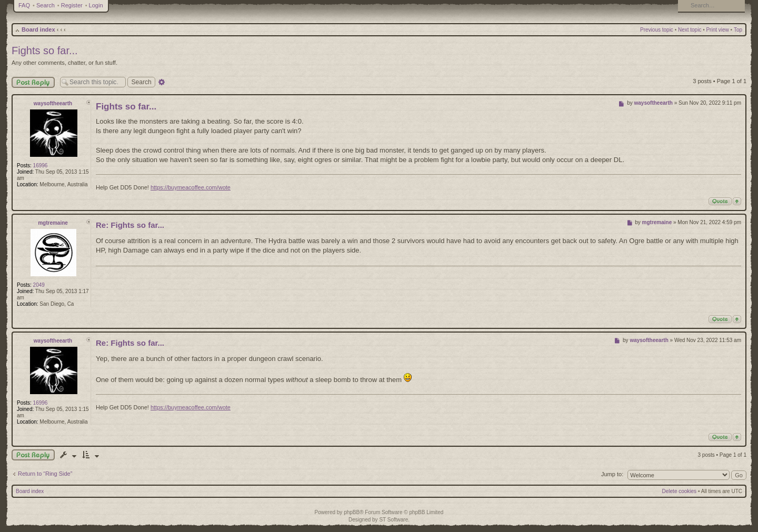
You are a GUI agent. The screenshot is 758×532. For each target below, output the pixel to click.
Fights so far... (45, 51)
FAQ (24, 5)
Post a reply (33, 455)
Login (96, 5)
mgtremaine (53, 223)
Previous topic (657, 30)
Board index (38, 29)
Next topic (690, 30)
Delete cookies (680, 491)
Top (738, 30)
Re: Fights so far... (130, 225)
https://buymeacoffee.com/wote (191, 187)
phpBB (352, 512)
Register (72, 5)
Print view (717, 30)
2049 (39, 285)
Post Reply (33, 82)
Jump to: (612, 474)
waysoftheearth (53, 103)
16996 (41, 165)
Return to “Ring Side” (45, 474)
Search (46, 5)
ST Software (393, 520)
